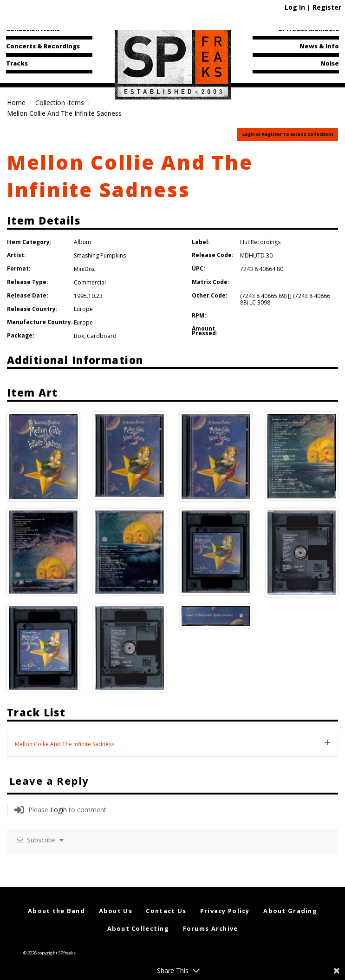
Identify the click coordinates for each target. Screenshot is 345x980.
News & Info (319, 46)
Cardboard (102, 336)
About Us (116, 911)
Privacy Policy (225, 911)
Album (82, 242)
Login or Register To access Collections (288, 134)
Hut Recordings (260, 242)
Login (59, 810)
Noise (330, 63)
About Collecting (138, 928)
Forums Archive (211, 928)
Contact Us (166, 911)
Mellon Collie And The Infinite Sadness (130, 176)
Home (16, 103)
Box (79, 336)
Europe (83, 309)
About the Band (56, 911)
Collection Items (33, 29)
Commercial (90, 282)
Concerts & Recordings (43, 46)
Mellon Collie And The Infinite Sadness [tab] (65, 744)
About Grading (290, 911)
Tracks (17, 63)
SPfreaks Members (309, 29)
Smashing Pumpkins (100, 255)
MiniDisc (85, 269)
